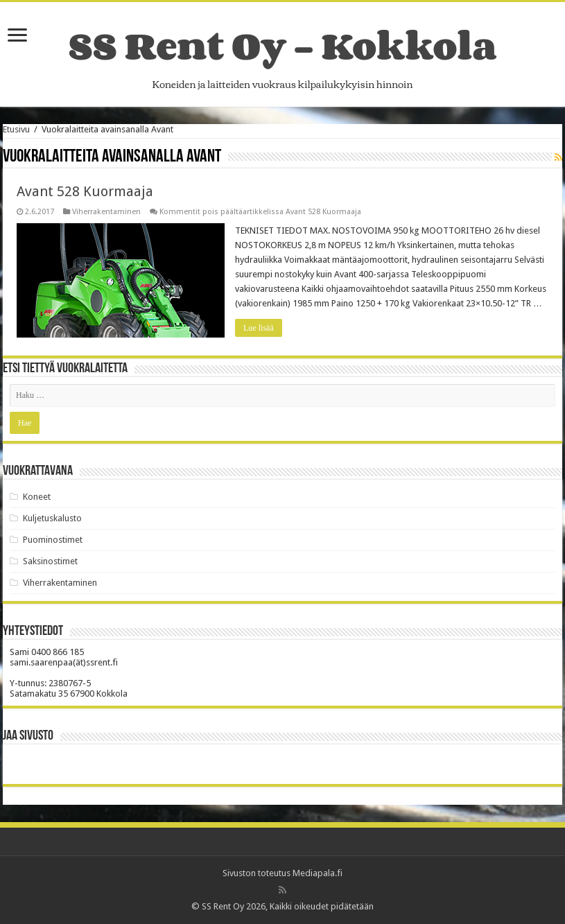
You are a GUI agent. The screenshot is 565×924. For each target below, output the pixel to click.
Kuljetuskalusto (52, 518)
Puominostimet (53, 540)
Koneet (37, 497)
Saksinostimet (50, 561)
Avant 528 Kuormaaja (85, 191)
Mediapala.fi (318, 873)
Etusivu (16, 129)
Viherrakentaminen (106, 212)
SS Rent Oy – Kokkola (282, 45)
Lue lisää (259, 328)
